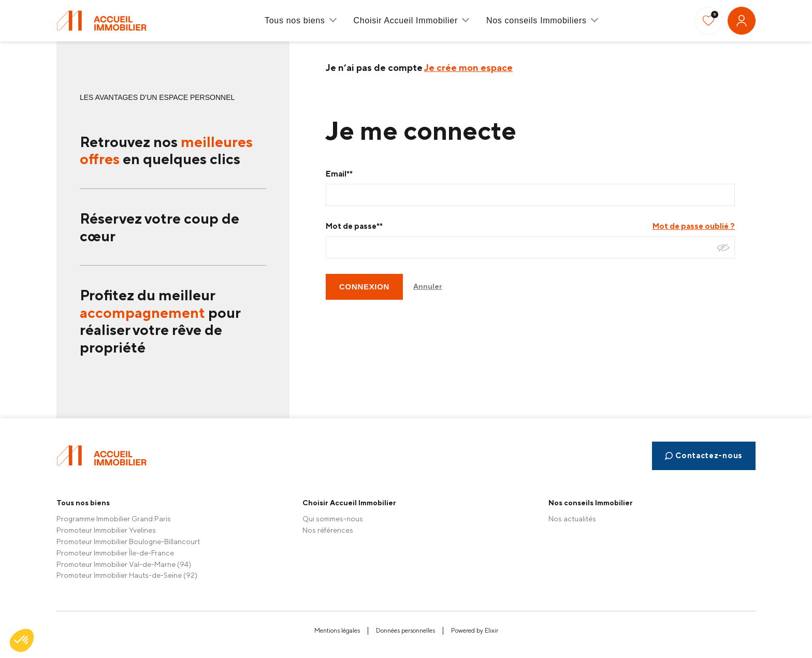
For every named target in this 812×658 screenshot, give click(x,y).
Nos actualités (572, 519)
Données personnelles (405, 631)
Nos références (328, 530)
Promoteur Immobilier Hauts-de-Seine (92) (127, 575)
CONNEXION (364, 287)
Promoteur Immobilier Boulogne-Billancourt (128, 542)
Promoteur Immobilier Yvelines (106, 530)
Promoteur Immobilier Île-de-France (115, 553)
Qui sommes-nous (333, 519)
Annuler (428, 286)
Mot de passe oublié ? (694, 226)
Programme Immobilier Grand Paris (114, 519)
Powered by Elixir (475, 631)
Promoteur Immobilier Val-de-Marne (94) (124, 564)
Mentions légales (337, 631)
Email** (339, 174)
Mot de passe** (354, 226)
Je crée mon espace (468, 68)
